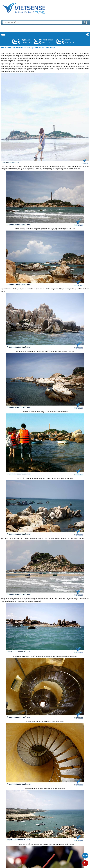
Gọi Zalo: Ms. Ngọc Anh (15, 41)
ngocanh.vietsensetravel (19, 42)
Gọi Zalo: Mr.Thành (59, 41)
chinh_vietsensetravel (40, 42)
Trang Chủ (30, 8)
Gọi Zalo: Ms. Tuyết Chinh (36, 41)
